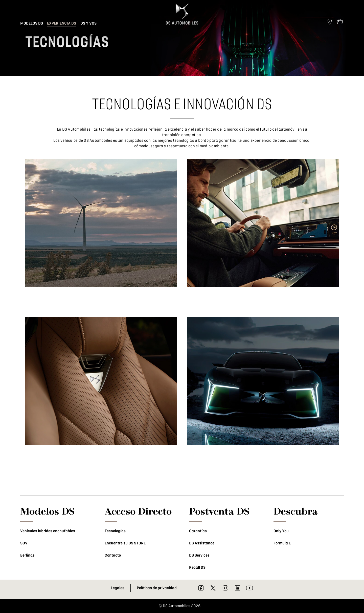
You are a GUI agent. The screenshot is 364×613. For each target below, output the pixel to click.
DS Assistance (202, 543)
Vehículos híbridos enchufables (48, 531)
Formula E (282, 543)
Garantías (198, 531)
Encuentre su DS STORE (125, 543)
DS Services (199, 555)
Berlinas (27, 555)
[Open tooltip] (340, 21)
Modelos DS (48, 511)
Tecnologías (115, 531)
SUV (24, 543)
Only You (281, 531)
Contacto (113, 555)
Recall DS (197, 567)
